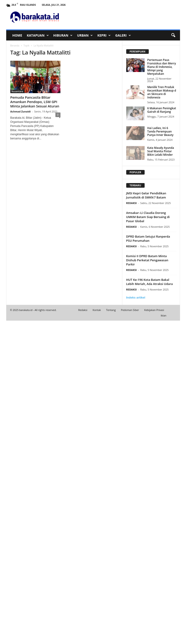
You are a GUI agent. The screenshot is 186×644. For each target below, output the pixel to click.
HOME (17, 35)
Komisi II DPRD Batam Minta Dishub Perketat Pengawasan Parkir (147, 260)
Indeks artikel (136, 298)
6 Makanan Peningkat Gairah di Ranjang (162, 110)
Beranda (15, 46)
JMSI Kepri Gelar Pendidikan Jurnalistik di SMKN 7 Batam (146, 195)
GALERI (123, 35)
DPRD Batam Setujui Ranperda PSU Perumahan (148, 239)
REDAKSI (132, 203)
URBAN (85, 35)
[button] (173, 35)
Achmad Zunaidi (21, 111)
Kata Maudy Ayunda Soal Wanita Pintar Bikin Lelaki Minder (161, 151)
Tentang (111, 310)
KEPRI (104, 35)
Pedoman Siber (130, 310)
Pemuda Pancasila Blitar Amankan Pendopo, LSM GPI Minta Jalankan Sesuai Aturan (35, 102)
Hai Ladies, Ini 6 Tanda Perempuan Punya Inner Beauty (160, 131)
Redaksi (83, 310)
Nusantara (17, 91)
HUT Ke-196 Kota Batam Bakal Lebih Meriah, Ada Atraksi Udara (150, 282)
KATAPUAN (38, 35)
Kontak (97, 310)
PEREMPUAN (138, 51)
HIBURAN (63, 35)
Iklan (164, 315)
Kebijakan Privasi (154, 310)
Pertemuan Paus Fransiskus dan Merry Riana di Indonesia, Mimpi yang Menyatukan (162, 67)
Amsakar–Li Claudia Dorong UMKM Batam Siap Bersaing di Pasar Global (148, 217)
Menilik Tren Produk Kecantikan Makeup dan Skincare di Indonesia (162, 92)
